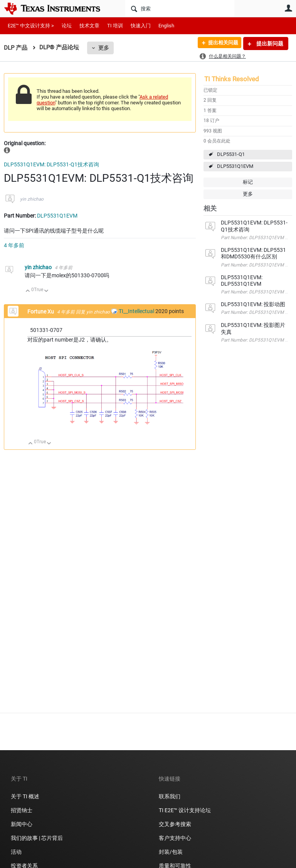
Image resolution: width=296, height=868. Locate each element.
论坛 (67, 26)
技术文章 (89, 26)
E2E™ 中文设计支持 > (31, 26)
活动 (16, 852)
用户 (288, 8)
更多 (104, 48)
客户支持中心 (175, 838)
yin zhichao (32, 199)
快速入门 (141, 26)
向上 (28, 291)
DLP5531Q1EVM (235, 166)
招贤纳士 (22, 810)
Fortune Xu (41, 312)
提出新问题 (269, 44)
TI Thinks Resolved (232, 79)
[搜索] (180, 8)
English (166, 26)
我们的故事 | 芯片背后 (37, 838)
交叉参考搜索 (175, 824)
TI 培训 (115, 26)
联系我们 (170, 796)
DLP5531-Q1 (231, 154)
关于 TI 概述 (25, 796)
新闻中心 (22, 824)
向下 (46, 291)
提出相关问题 (220, 44)
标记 (248, 182)
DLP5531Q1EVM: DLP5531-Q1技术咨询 (51, 164)
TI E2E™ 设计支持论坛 (185, 810)
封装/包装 (171, 852)
